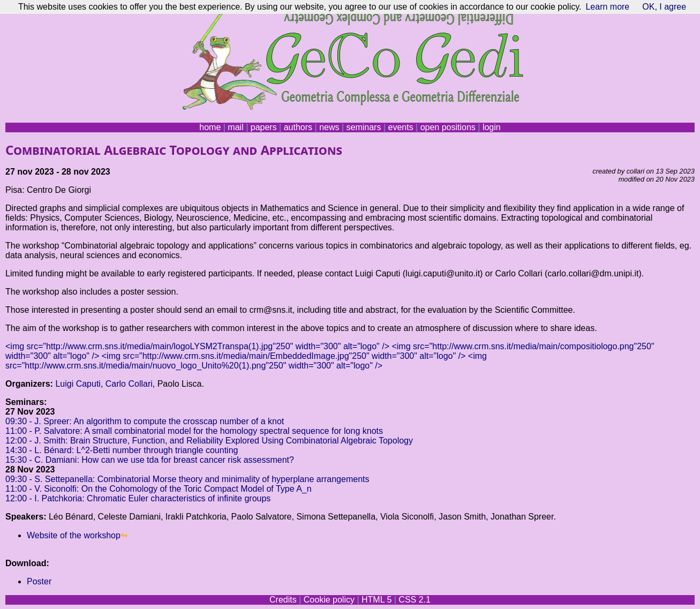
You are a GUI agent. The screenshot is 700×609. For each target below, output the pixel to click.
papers (264, 127)
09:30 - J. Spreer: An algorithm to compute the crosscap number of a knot (145, 421)
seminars (364, 127)
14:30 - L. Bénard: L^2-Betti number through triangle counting (122, 450)
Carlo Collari (129, 384)
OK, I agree (664, 7)
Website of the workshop (74, 535)
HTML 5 (377, 600)
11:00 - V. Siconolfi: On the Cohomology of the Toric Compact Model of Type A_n (159, 489)
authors (298, 127)
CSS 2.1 (415, 600)
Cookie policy (329, 600)
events (400, 127)
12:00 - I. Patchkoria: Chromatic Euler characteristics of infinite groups (138, 498)
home (210, 127)
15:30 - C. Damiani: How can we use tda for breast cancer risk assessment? (150, 460)
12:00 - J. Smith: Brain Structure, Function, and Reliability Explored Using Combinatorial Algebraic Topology (209, 441)
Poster (39, 581)
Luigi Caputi (78, 384)
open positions (448, 127)
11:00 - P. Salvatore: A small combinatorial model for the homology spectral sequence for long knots (194, 431)
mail (235, 127)
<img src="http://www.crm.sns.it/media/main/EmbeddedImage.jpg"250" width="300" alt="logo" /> (284, 356)
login (492, 127)
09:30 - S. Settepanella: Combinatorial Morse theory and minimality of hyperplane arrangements (187, 479)
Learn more (607, 7)
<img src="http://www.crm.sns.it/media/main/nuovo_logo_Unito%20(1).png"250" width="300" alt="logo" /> (246, 361)
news (329, 127)
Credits (283, 600)
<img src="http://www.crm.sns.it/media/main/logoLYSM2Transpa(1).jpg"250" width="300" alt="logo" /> (197, 346)
